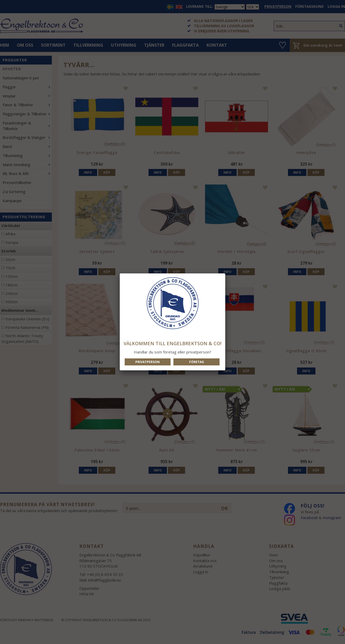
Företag (197, 362)
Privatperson (147, 362)
